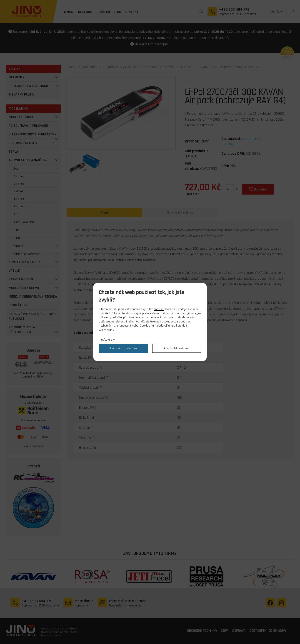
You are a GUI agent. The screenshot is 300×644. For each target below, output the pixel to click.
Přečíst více (105, 340)
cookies (159, 309)
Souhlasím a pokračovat (123, 348)
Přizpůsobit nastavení (177, 348)
